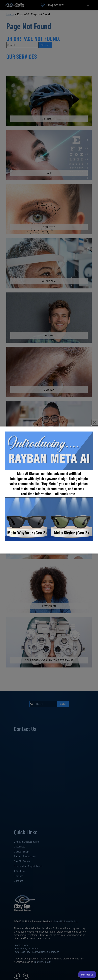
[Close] (95, 422)
